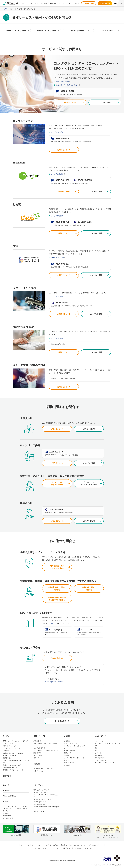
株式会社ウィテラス (40, 792)
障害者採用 (37, 753)
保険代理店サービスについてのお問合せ (57, 567)
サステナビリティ (64, 3)
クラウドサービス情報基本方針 (61, 848)
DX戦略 (66, 765)
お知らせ (6, 791)
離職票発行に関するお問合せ (89, 589)
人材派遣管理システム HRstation (13, 753)
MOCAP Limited (39, 811)
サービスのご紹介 (62, 82)
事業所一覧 (68, 753)
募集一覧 (36, 758)
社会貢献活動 (99, 755)
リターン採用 (38, 755)
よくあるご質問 (107, 31)
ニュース (76, 3)
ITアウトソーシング (9, 746)
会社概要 (67, 741)
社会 (96, 750)
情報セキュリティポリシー (78, 845)
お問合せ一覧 (105, 3)
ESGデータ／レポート (102, 760)
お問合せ (6, 801)
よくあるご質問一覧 (62, 721)
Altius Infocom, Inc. (40, 804)
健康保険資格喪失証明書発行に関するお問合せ (57, 599)
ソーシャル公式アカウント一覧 (74, 758)
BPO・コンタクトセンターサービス (14, 741)
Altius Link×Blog (9, 796)
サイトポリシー (37, 845)
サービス (25, 3)
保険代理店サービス (9, 768)
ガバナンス (98, 753)
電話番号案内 (7, 758)
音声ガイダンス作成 (9, 756)
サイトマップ (25, 845)
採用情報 (44, 3)
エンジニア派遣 (8, 743)
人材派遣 (6, 751)
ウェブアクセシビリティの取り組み (56, 845)
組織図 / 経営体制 (70, 750)
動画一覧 (67, 760)
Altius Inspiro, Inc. (39, 802)
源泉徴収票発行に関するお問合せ (57, 589)
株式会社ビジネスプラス (41, 799)
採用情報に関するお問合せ (46, 31)
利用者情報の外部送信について (84, 848)
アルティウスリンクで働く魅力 (43, 769)
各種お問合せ (7, 816)
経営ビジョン (68, 763)
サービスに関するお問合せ (16, 31)
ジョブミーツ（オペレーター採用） (45, 750)
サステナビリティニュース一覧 (105, 763)
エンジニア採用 (38, 748)
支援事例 (33, 3)
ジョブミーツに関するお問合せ (57, 483)
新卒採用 (36, 741)
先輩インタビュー (39, 771)
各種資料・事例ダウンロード (12, 770)
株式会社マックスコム (41, 790)
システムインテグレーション (12, 748)
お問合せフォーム (70, 102)
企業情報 (53, 3)
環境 (96, 748)
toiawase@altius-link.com (54, 682)
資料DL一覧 (89, 3)
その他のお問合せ (77, 31)
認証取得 (67, 755)
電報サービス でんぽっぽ (11, 765)
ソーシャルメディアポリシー (40, 848)
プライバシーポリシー (96, 845)
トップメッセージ (100, 741)
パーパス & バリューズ (71, 743)
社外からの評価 (100, 758)
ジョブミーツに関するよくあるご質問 (89, 483)
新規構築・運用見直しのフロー (67, 85)
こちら (51, 623)
